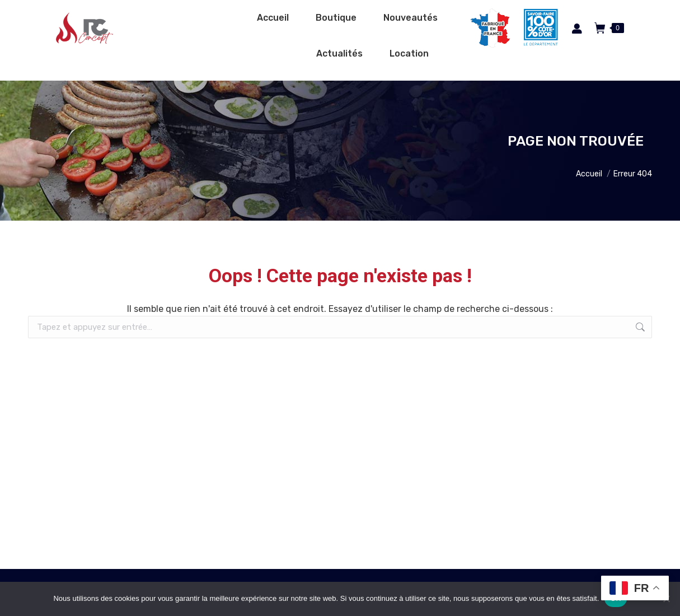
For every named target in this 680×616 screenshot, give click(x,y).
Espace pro (439, 13)
